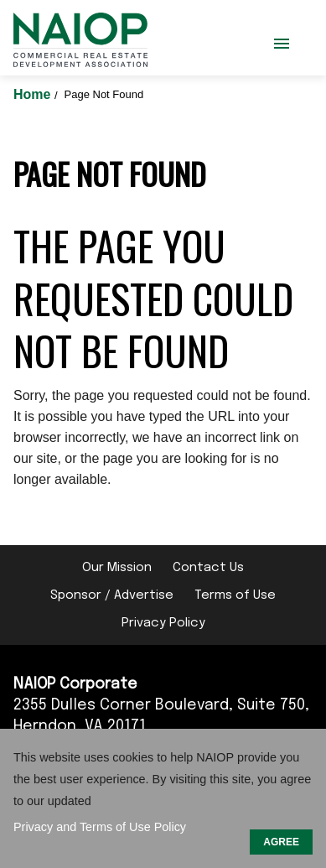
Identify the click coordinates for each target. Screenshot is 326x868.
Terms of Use (235, 595)
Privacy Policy (163, 623)
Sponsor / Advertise (112, 595)
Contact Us (208, 568)
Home (34, 94)
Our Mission (117, 568)
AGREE (281, 842)
